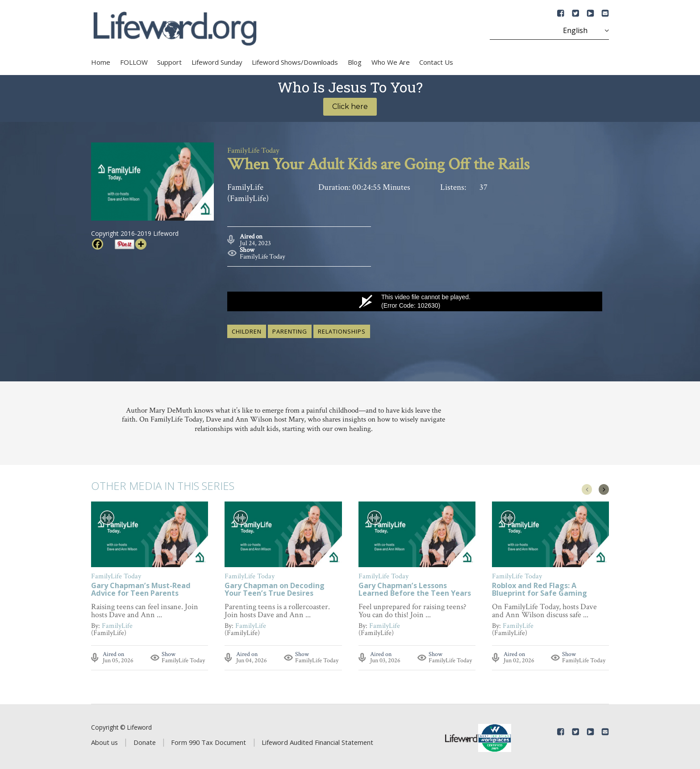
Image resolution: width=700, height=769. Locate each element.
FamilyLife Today (262, 254)
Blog (355, 62)
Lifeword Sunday (217, 62)
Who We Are (391, 62)
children (247, 329)
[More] (141, 244)
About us (104, 740)
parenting (290, 329)
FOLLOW (134, 62)
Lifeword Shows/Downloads (295, 62)
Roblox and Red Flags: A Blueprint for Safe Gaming (540, 588)
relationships (342, 329)
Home (101, 62)
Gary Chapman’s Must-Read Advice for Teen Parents (141, 588)
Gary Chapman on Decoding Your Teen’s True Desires (275, 588)
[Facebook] (98, 244)
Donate (145, 740)
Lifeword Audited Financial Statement (317, 740)
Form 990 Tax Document (208, 740)
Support (169, 62)
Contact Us (436, 62)
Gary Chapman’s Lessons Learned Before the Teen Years (415, 588)
